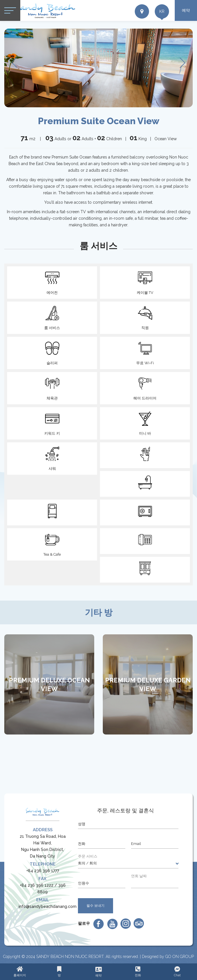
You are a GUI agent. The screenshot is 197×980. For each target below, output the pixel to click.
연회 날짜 (139, 876)
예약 (186, 10)
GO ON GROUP (180, 957)
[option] (98, 68)
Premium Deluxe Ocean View (49, 684)
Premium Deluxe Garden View (148, 684)
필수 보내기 (96, 906)
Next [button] (183, 63)
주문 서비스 (88, 856)
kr (162, 11)
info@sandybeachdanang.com (48, 906)
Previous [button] (15, 63)
